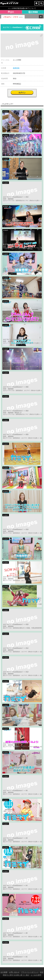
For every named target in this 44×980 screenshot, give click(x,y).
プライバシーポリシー (30, 972)
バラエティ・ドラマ (13, 17)
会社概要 (4, 972)
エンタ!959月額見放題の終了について (22, 8)
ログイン (22, 93)
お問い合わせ (14, 972)
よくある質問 (36, 975)
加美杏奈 (16, 68)
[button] (41, 36)
